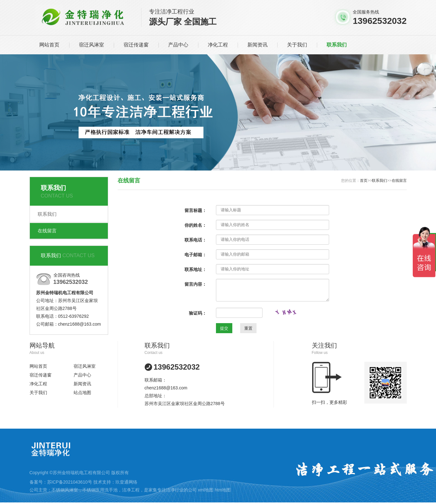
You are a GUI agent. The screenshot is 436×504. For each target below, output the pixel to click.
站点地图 (82, 393)
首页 (364, 181)
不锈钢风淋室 (65, 490)
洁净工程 (131, 490)
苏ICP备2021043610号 (70, 482)
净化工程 (218, 45)
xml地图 (206, 490)
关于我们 (297, 45)
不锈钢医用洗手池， (102, 490)
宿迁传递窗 (136, 45)
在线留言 (47, 231)
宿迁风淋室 (91, 45)
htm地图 (223, 490)
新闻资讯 (257, 45)
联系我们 (337, 45)
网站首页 (49, 45)
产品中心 (178, 45)
